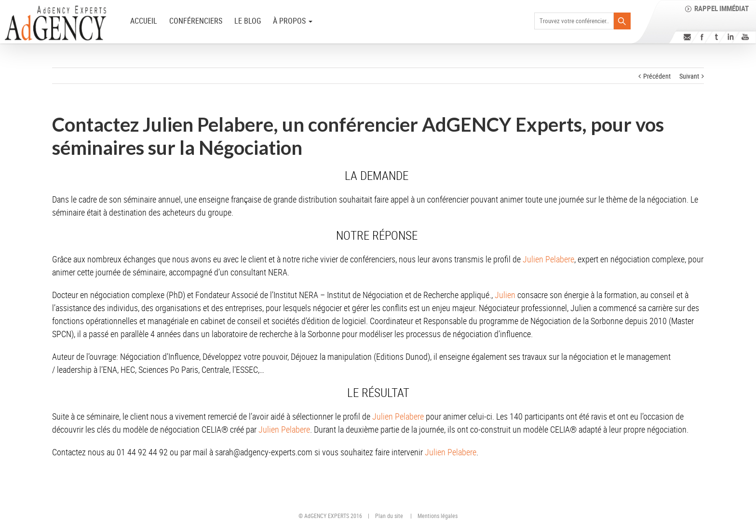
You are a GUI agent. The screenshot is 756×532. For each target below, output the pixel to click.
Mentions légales (438, 516)
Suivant (689, 76)
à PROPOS (293, 21)
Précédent (657, 76)
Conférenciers (196, 21)
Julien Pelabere (548, 259)
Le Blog (248, 21)
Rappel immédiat (722, 8)
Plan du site (389, 516)
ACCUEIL (144, 21)
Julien (505, 295)
